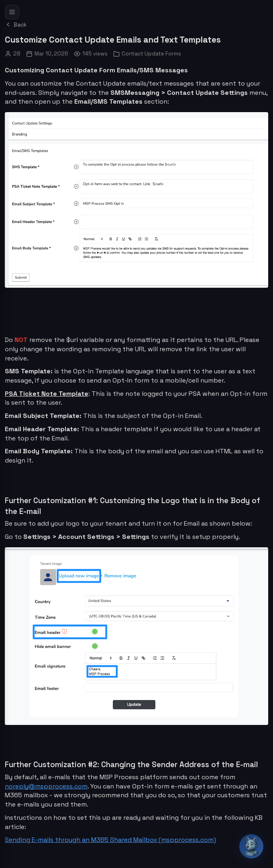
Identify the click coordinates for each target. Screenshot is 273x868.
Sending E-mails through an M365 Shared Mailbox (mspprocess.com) (110, 840)
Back (16, 25)
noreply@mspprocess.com (46, 786)
